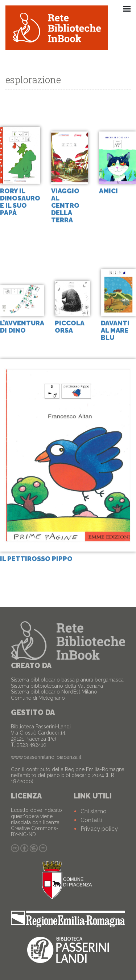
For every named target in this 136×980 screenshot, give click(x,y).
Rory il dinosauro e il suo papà (20, 202)
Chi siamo (94, 811)
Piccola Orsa (69, 327)
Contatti (91, 820)
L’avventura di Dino (22, 327)
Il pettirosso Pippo (36, 559)
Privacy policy (99, 829)
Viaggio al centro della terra (65, 206)
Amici (108, 191)
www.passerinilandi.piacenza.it (46, 757)
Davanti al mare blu (115, 331)
